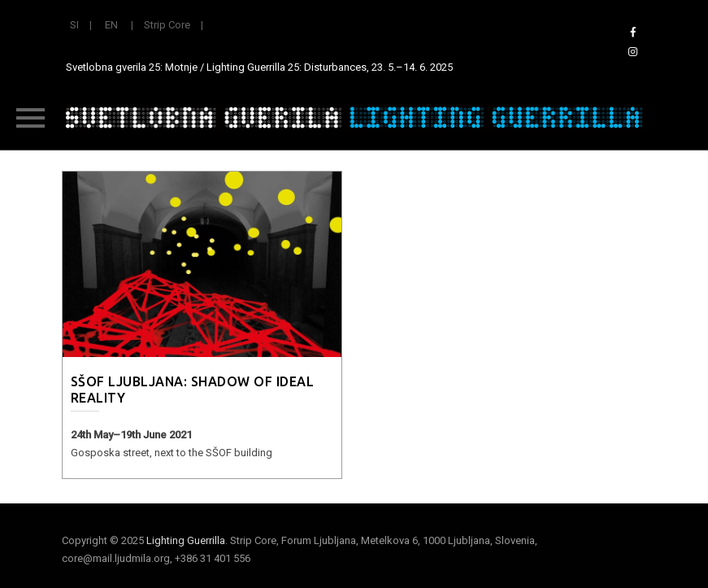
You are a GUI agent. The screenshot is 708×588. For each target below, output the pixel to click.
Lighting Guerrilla (186, 540)
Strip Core (167, 25)
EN (111, 25)
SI (74, 25)
